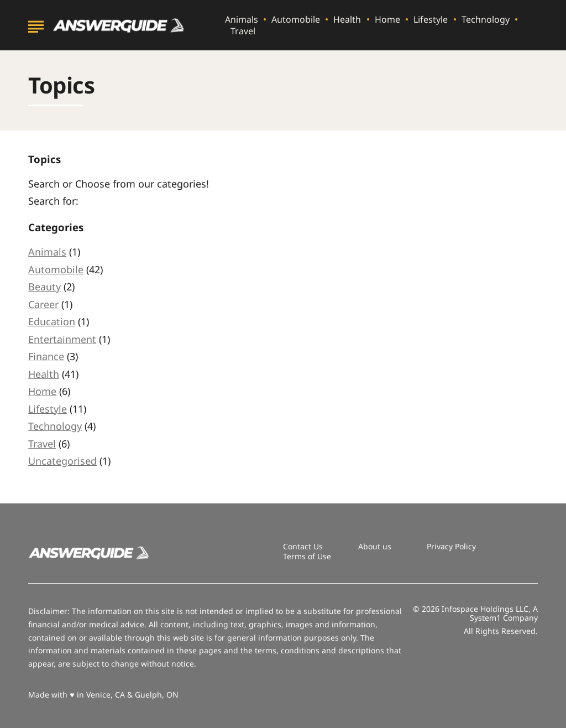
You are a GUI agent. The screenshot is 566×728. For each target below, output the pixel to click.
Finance (46, 356)
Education (52, 321)
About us (375, 546)
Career (43, 304)
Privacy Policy (451, 546)
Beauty (44, 287)
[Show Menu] (36, 24)
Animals (242, 20)
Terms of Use (307, 556)
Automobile (296, 20)
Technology (486, 20)
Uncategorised (62, 461)
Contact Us (303, 546)
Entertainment (62, 339)
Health (347, 20)
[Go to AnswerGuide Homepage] (119, 25)
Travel (243, 31)
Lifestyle (431, 20)
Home (387, 20)
